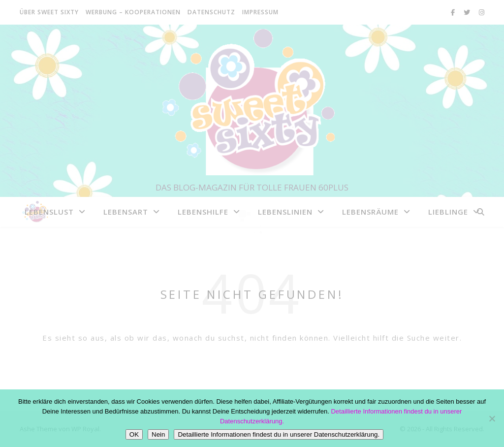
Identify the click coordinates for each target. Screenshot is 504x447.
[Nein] (492, 418)
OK (134, 434)
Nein (158, 434)
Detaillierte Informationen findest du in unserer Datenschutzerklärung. (279, 434)
